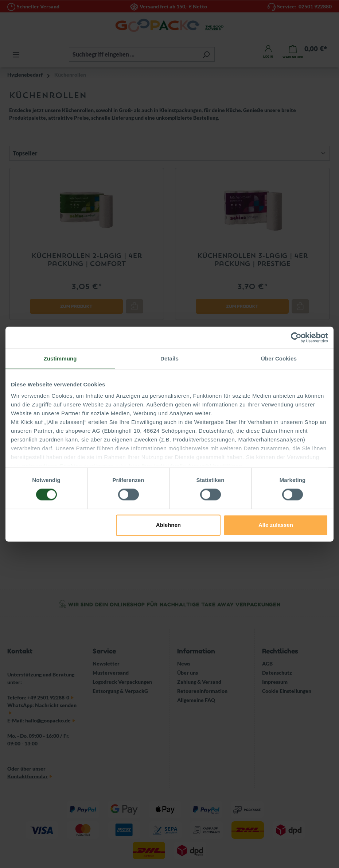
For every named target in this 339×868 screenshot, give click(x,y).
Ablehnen (168, 525)
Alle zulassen (276, 525)
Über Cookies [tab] (279, 358)
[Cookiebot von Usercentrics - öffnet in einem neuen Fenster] (296, 337)
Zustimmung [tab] (60, 358)
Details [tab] (169, 358)
